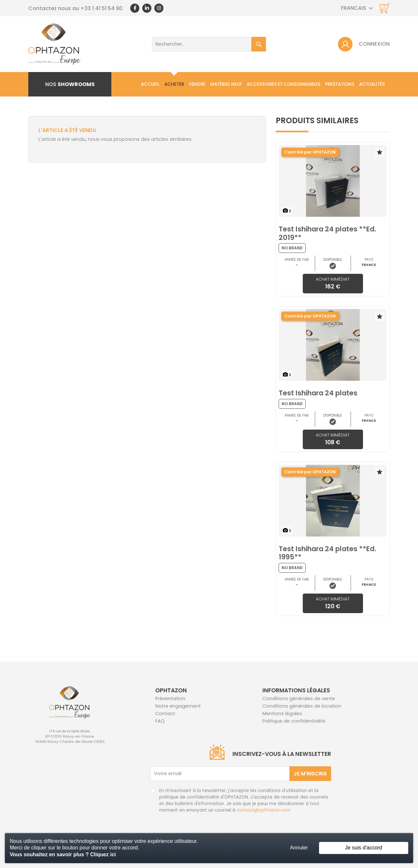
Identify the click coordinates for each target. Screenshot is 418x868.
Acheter (174, 84)
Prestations (340, 84)
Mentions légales (282, 714)
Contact (379, 109)
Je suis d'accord (364, 848)
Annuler (299, 848)
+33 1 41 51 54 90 (101, 8)
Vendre (197, 84)
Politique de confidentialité (294, 721)
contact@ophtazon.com (264, 810)
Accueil (150, 84)
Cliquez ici (103, 854)
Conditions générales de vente (299, 699)
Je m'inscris (310, 774)
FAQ (160, 721)
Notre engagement (178, 706)
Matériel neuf (226, 84)
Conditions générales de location (302, 706)
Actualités (372, 84)
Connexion (374, 44)
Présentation (170, 699)
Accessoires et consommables (284, 84)
